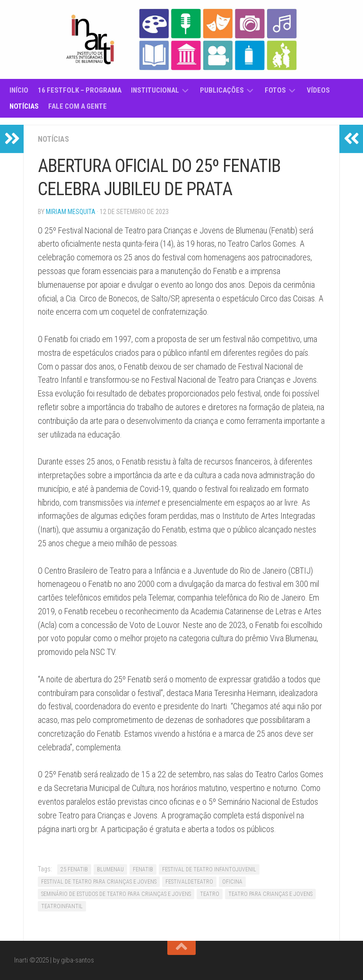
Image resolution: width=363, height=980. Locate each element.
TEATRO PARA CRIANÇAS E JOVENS (270, 894)
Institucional (155, 90)
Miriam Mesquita (71, 212)
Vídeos (318, 90)
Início (19, 90)
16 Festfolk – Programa (80, 90)
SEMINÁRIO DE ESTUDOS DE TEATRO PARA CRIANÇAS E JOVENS (116, 894)
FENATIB (143, 869)
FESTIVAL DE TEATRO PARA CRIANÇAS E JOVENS (99, 882)
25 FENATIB (74, 869)
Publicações (222, 90)
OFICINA (232, 882)
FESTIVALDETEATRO (189, 882)
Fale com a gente (78, 106)
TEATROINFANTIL (62, 906)
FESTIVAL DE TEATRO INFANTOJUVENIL (209, 869)
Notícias (24, 106)
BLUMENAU (110, 869)
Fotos (275, 90)
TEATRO (210, 894)
